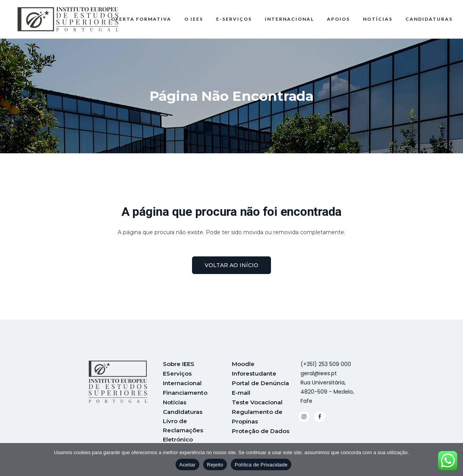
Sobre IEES (179, 364)
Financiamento (185, 391)
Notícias (175, 401)
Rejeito (215, 465)
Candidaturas (183, 410)
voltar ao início (231, 265)
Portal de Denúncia (260, 382)
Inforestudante (254, 373)
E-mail (241, 391)
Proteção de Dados (261, 428)
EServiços (177, 373)
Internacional (182, 382)
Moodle (243, 364)
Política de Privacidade (261, 465)
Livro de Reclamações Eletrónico (183, 428)
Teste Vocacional (257, 401)
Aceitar (187, 465)
